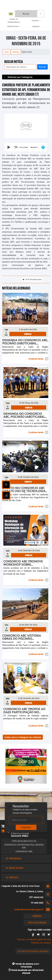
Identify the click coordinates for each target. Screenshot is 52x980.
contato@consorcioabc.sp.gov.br (29, 910)
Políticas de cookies (41, 943)
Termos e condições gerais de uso (34, 939)
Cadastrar (26, 827)
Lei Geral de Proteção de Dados (33, 951)
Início (7, 52)
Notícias (16, 52)
